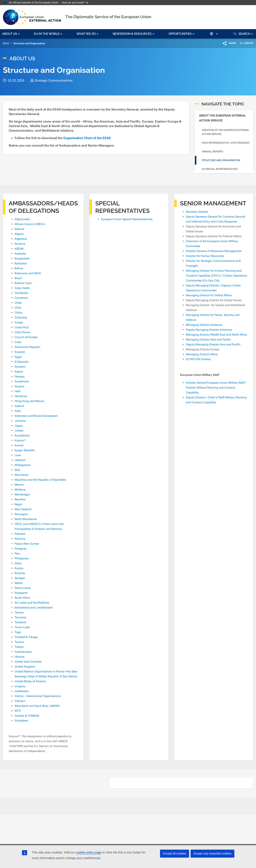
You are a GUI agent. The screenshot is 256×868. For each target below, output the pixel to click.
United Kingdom (25, 667)
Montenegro (22, 494)
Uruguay (20, 686)
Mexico (19, 485)
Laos (18, 455)
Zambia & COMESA (27, 716)
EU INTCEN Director (198, 359)
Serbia (19, 583)
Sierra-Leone (23, 588)
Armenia (20, 244)
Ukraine (19, 657)
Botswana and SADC (28, 273)
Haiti (18, 391)
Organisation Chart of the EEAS (87, 138)
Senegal (20, 578)
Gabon (19, 372)
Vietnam (20, 701)
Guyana (19, 386)
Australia (20, 254)
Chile (18, 308)
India (18, 411)
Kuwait (19, 445)
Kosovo (19, 440)
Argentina (21, 239)
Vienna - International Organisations (38, 696)
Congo (19, 322)
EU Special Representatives (220, 169)
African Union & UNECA (30, 224)
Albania (19, 229)
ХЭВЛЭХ (245, 43)
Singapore (21, 593)
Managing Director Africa (202, 354)
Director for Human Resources (205, 256)
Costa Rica (22, 327)
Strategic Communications (54, 80)
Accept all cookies (175, 854)
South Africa (22, 598)
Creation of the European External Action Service (226, 132)
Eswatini (20, 367)
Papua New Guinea (27, 544)
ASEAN (19, 249)
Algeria (19, 234)
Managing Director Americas (204, 325)
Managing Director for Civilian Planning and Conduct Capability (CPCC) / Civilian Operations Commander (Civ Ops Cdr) (216, 276)
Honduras (21, 396)
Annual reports (212, 151)
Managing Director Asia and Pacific (208, 339)
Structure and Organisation (221, 160)
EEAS (6, 43)
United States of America (30, 681)
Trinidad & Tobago (26, 637)
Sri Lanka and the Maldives (32, 603)
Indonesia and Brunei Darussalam (36, 416)
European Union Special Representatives (127, 219)
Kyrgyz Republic (25, 450)
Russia (19, 568)
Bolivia (19, 268)
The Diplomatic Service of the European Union (108, 17)
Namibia (20, 499)
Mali (17, 470)
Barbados (21, 263)
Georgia (20, 376)
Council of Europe (26, 337)
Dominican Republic (27, 347)
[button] (11, 34)
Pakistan (20, 534)
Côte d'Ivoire (22, 332)
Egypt (18, 357)
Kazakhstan (22, 435)
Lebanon (20, 460)
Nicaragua (21, 514)
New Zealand (23, 509)
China (18, 313)
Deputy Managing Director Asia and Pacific (213, 344)
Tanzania (20, 617)
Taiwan (19, 612)
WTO (18, 711)
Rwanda (20, 573)
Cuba (18, 342)
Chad (18, 303)
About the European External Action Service (223, 118)
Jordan (19, 431)
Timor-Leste (22, 627)
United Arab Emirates (28, 662)
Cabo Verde (22, 288)
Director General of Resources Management (214, 251)
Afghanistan (22, 219)
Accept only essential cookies (212, 854)
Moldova (20, 490)
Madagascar (23, 465)
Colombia (21, 317)
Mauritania (22, 475)
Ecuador (20, 352)
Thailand (20, 622)
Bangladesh (22, 258)
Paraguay (21, 549)
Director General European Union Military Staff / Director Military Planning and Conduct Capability (216, 388)
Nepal (18, 504)
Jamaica (20, 421)
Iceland (19, 406)
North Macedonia (26, 519)
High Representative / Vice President (226, 143)
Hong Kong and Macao (29, 401)
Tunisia (19, 642)
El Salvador (22, 362)
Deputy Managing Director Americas (209, 330)
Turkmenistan (23, 652)
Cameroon (21, 298)
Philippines (22, 558)
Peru (17, 553)
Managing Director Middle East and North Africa (216, 335)
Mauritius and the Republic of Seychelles (40, 480)
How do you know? (75, 2)
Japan (19, 426)
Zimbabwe (21, 721)
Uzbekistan (22, 691)
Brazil (18, 278)
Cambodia (21, 293)
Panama (20, 539)
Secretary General (197, 212)
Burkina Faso (23, 283)
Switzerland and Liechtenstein (34, 608)
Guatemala (22, 381)
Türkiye (19, 647)
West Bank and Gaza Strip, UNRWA (37, 706)
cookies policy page (89, 852)
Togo (18, 632)
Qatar (18, 563)
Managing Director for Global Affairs (209, 295)
